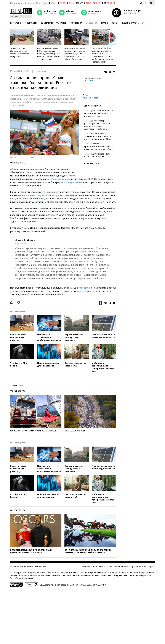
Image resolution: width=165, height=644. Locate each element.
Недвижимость (130, 23)
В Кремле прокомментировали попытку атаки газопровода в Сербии (98, 146)
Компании (47, 23)
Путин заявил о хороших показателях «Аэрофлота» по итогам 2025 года (99, 113)
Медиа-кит (115, 566)
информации (75, 182)
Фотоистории (18, 391)
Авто (114, 23)
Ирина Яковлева (90, 98)
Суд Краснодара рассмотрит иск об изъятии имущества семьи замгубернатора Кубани (97, 125)
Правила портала (130, 566)
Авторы (143, 566)
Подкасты (31, 23)
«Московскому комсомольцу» (41, 195)
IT (143, 23)
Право (105, 23)
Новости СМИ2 (17, 386)
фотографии (84, 288)
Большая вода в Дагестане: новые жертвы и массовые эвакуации (20, 52)
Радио (95, 566)
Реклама (86, 566)
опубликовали (56, 179)
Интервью (16, 23)
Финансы (62, 23)
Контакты (103, 566)
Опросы (151, 566)
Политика (76, 23)
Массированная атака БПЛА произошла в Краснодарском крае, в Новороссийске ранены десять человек (49, 54)
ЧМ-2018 (89, 81)
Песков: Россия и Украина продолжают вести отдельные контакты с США (98, 136)
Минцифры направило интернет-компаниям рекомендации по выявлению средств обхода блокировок (75, 54)
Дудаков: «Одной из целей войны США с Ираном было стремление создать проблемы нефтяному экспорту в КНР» (102, 55)
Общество (92, 23)
